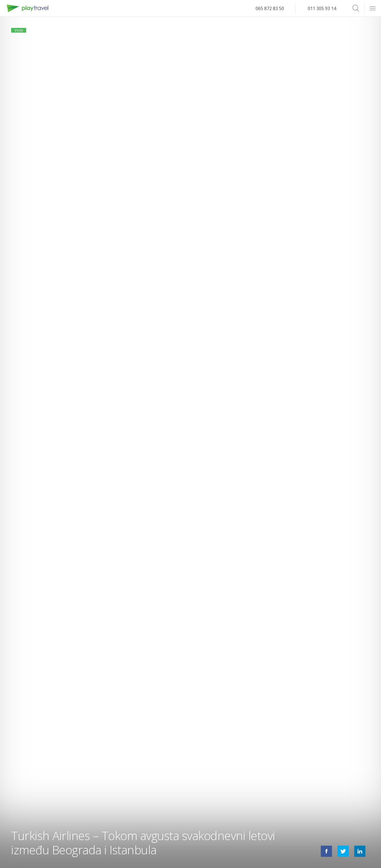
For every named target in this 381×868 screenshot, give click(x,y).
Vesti (22, 33)
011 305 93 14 (322, 8)
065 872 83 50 (270, 8)
